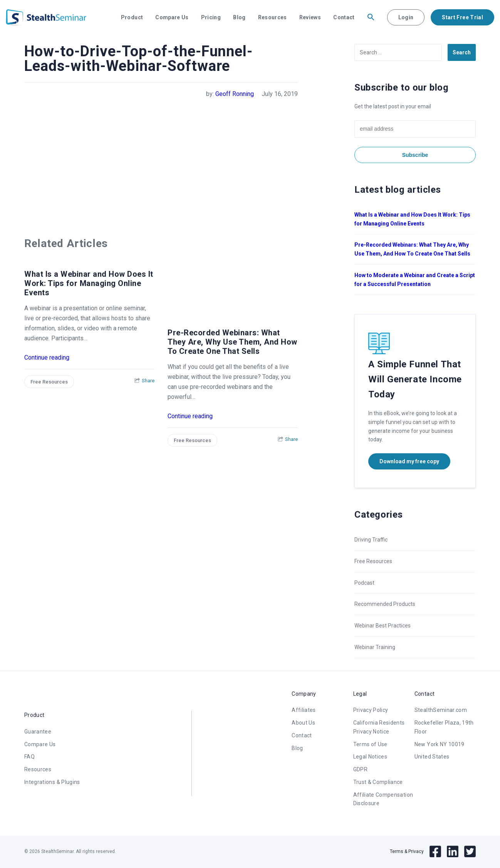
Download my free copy (409, 461)
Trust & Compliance (378, 782)
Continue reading (47, 357)
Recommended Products (385, 604)
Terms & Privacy (407, 851)
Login (406, 17)
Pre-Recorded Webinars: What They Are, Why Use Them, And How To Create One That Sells (232, 342)
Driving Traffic (371, 540)
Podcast (364, 583)
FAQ (29, 757)
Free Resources (49, 382)
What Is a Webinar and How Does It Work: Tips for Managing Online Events (89, 283)
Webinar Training (375, 647)
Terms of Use (370, 744)
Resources (273, 17)
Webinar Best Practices (383, 626)
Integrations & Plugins (52, 782)
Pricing (211, 17)
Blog (239, 17)
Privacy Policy (371, 710)
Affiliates (304, 710)
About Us (303, 723)
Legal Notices (370, 757)
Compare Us (172, 17)
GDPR (360, 769)
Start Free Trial (462, 17)
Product (132, 17)
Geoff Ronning (235, 94)
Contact (344, 17)
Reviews (310, 17)
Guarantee (38, 732)
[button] (371, 17)
